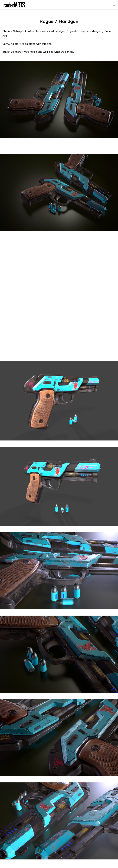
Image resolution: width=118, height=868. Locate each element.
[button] (59, 847)
